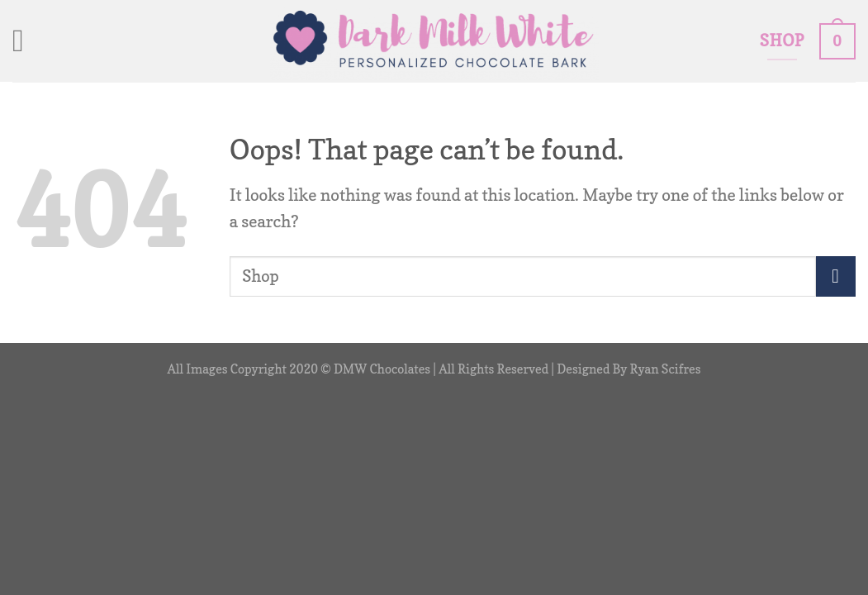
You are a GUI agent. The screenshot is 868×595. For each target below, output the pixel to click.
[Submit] (836, 276)
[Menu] (28, 41)
